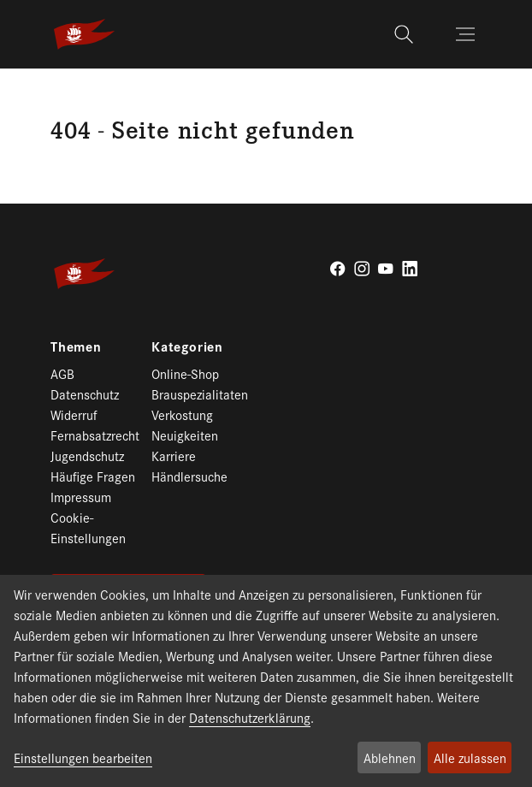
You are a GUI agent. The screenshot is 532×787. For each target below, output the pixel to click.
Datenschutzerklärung (250, 717)
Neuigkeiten (185, 435)
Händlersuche (189, 476)
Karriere (174, 456)
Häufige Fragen (93, 476)
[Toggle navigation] (467, 34)
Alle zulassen (470, 757)
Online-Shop (185, 373)
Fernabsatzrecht (95, 435)
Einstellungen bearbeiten (83, 757)
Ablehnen (390, 757)
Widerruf (74, 414)
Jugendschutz (87, 456)
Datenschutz (85, 394)
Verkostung (182, 414)
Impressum (81, 497)
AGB (62, 373)
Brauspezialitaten (200, 394)
